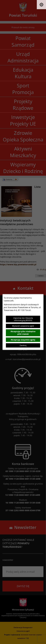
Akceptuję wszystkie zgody (23, 340)
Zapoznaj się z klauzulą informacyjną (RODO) (23, 319)
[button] (41, 5)
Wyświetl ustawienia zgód (23, 326)
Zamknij (23, 345)
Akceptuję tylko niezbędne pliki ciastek (23, 333)
